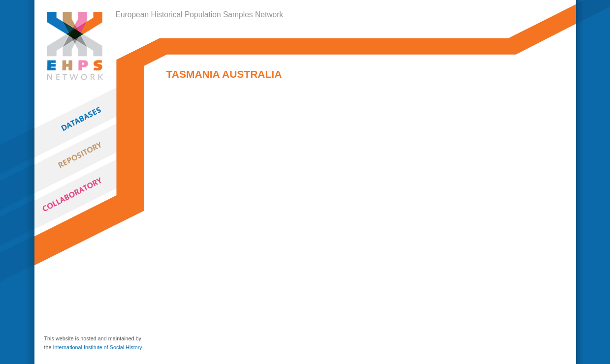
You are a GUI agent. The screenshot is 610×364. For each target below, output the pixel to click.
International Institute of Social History (98, 347)
